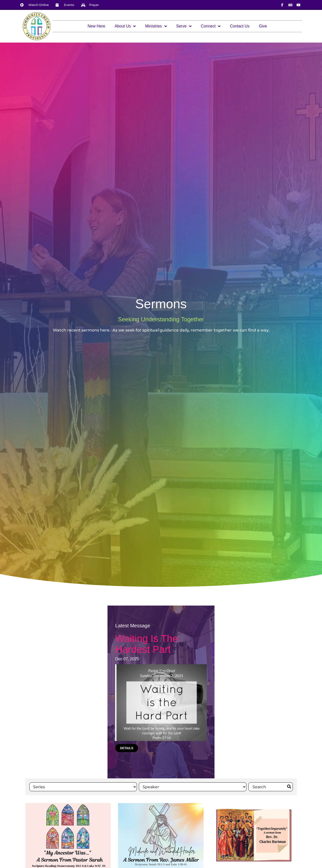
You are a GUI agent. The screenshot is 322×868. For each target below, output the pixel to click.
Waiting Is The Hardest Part (146, 644)
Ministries (156, 26)
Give (263, 26)
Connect (211, 26)
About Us (125, 26)
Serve (184, 26)
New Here (97, 26)
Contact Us (240, 26)
